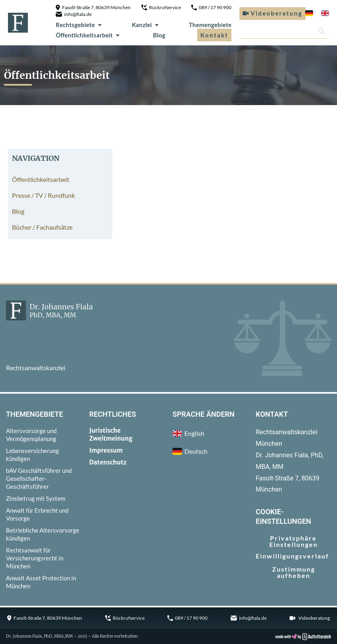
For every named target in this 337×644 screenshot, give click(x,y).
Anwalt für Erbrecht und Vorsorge (37, 514)
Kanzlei (146, 25)
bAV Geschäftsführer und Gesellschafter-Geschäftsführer (39, 478)
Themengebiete (210, 25)
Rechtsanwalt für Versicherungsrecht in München (35, 558)
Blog (159, 35)
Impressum (106, 450)
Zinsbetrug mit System (36, 498)
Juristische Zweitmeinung (111, 434)
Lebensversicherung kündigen (32, 455)
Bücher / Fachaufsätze (42, 227)
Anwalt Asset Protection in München (41, 582)
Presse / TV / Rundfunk (43, 195)
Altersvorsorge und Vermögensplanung (31, 435)
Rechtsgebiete (79, 25)
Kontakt (214, 35)
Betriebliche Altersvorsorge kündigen (43, 534)
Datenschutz (108, 462)
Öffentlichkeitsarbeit (88, 35)
